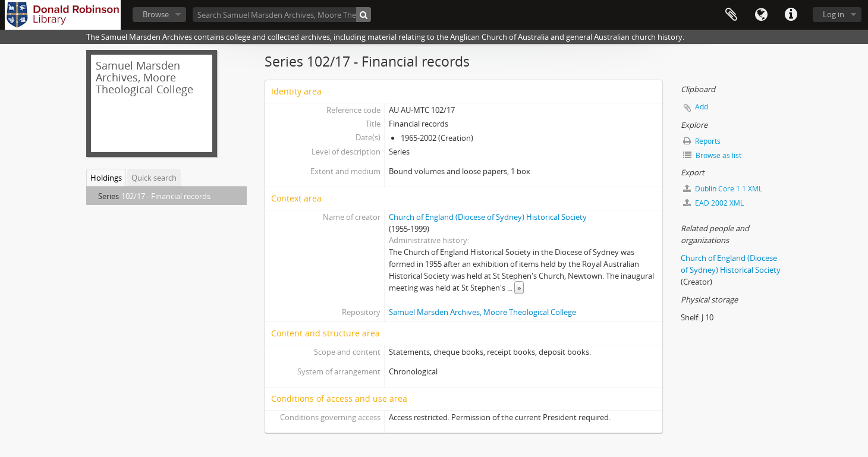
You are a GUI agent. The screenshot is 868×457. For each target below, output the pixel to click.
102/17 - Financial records (166, 196)
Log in (834, 14)
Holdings (106, 178)
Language (761, 15)
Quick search (154, 178)
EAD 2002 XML (713, 203)
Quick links (791, 15)
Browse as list (712, 155)
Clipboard (731, 15)
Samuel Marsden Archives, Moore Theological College (482, 312)
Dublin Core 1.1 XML (723, 189)
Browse (156, 14)
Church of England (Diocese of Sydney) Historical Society (488, 217)
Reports (702, 141)
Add (702, 107)
